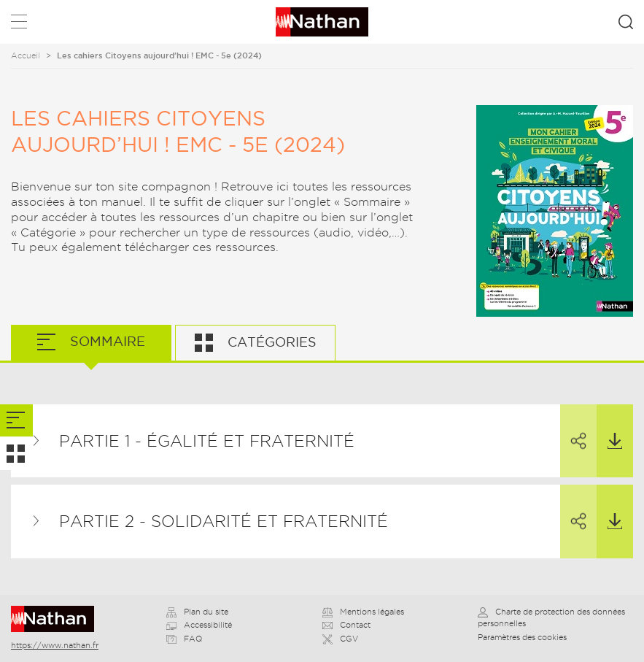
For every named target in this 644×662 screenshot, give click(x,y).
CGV (340, 639)
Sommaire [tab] (106, 341)
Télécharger (609, 427)
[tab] (16, 421)
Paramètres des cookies (522, 637)
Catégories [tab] (270, 342)
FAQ (184, 639)
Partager (573, 428)
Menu (19, 24)
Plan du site (197, 612)
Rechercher (626, 22)
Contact (346, 625)
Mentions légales (363, 612)
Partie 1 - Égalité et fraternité (207, 441)
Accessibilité (199, 625)
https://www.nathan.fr (55, 645)
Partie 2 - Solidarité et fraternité (224, 521)
